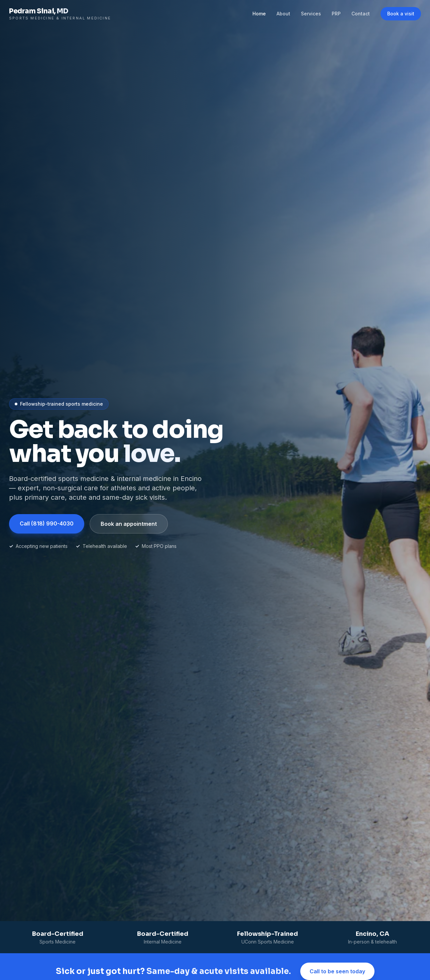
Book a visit (401, 14)
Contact (361, 14)
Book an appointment (129, 524)
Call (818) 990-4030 (47, 523)
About (283, 14)
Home (259, 14)
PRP (336, 14)
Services (311, 14)
